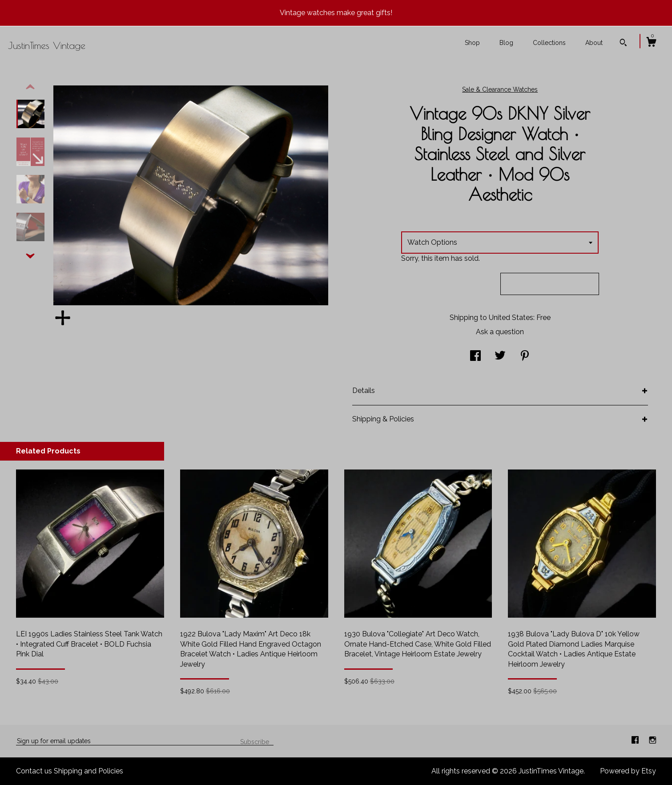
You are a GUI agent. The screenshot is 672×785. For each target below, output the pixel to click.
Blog (506, 43)
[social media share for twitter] (500, 356)
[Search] (623, 44)
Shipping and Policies (89, 771)
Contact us (34, 771)
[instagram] (653, 741)
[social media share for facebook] (475, 356)
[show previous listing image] (30, 87)
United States (511, 318)
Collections (549, 43)
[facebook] (636, 741)
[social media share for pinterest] (525, 356)
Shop (472, 43)
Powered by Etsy (628, 771)
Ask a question (500, 332)
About (594, 43)
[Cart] (651, 43)
